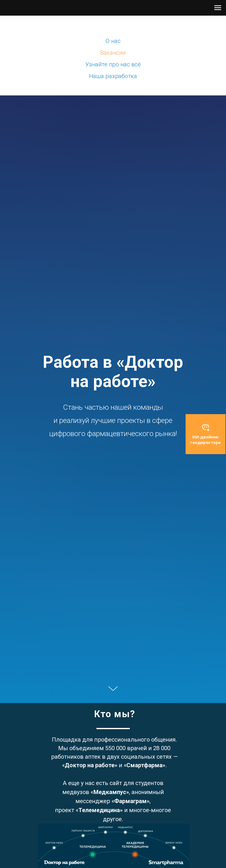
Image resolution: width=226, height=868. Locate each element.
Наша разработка (113, 76)
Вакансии (113, 53)
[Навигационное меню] (218, 8)
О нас (113, 41)
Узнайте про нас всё (113, 64)
